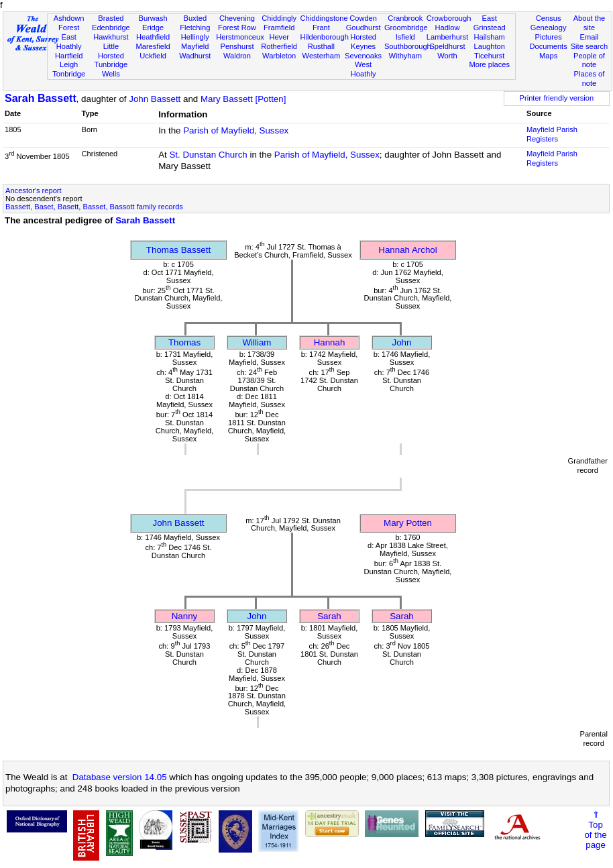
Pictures (549, 37)
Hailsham (490, 37)
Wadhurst (195, 56)
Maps (548, 56)
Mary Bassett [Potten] (243, 99)
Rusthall (321, 46)
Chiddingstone (324, 18)
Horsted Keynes (363, 42)
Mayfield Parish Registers (552, 134)
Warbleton (279, 56)
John (402, 342)
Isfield (405, 37)
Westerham (322, 56)
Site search (590, 46)
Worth (447, 56)
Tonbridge (69, 74)
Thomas (184, 342)
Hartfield (69, 56)
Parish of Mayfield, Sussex (236, 130)
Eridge (153, 28)
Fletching (195, 28)
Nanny (185, 616)
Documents (549, 46)
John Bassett (155, 99)
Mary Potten (408, 523)
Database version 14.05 (120, 777)
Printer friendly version (557, 98)
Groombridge (406, 28)
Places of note (590, 78)
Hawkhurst (111, 37)
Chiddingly (279, 18)
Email (590, 37)
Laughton (490, 46)
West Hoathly (364, 69)
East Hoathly (69, 42)
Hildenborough (325, 37)
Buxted (195, 18)
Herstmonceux (240, 37)
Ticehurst (489, 56)
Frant (321, 28)
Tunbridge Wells (111, 69)
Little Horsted (111, 51)
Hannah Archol (407, 250)
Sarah (329, 616)
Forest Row (237, 28)
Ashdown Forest (69, 23)
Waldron (237, 56)
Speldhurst (447, 46)
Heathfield (153, 37)
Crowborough (449, 18)
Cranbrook (405, 18)
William (257, 342)
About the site (590, 23)
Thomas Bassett (178, 250)
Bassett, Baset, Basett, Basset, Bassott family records (94, 207)
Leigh (69, 64)
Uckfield (153, 56)
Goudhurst (364, 28)
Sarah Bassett (41, 98)
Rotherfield (279, 46)
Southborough (408, 46)
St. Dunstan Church (208, 155)
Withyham (405, 56)
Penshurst (237, 46)
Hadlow (447, 28)
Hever (279, 37)
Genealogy (549, 28)
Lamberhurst (447, 37)
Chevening (237, 18)
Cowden (363, 18)
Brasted (111, 18)
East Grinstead (490, 23)
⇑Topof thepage (595, 830)
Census (549, 18)
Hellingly (195, 37)
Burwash (153, 18)
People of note (589, 60)
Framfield (279, 28)
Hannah (330, 342)
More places (489, 64)
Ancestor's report (34, 191)
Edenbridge (111, 28)
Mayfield (195, 46)
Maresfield (153, 46)
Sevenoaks (363, 56)
